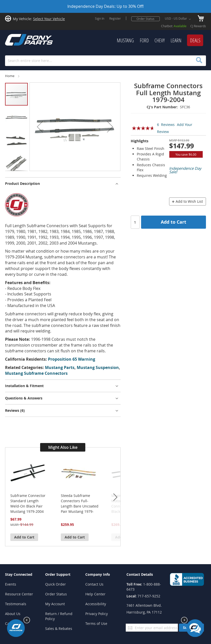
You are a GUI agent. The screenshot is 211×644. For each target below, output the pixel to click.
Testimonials (16, 604)
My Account (55, 604)
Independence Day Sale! (185, 170)
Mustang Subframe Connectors (36, 373)
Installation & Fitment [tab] (24, 386)
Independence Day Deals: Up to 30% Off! (105, 6)
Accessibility (96, 604)
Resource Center (19, 594)
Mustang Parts (60, 367)
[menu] (133, 41)
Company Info (98, 574)
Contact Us (94, 584)
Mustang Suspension (98, 367)
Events (11, 584)
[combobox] (105, 61)
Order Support (58, 574)
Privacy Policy (97, 614)
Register (115, 18)
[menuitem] (125, 41)
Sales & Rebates (59, 629)
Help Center (95, 594)
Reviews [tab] (15, 410)
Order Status (146, 19)
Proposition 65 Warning (72, 359)
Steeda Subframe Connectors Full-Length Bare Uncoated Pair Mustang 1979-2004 (80, 504)
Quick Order (56, 584)
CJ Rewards (198, 26)
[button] (179, 19)
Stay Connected (19, 574)
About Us (13, 614)
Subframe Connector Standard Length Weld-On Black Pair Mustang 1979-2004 (28, 503)
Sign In (100, 18)
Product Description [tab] (22, 183)
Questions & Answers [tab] (24, 398)
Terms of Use (96, 623)
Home (10, 76)
